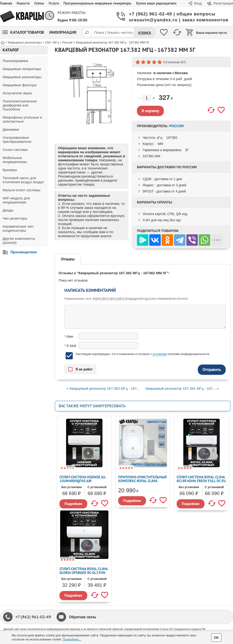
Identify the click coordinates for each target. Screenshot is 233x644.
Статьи (39, 3)
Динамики (11, 129)
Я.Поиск (145, 33)
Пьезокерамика (15, 61)
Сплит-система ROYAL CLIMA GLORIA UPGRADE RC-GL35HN (83, 571)
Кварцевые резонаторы (22, 77)
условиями (160, 354)
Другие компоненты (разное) (19, 240)
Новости (23, 3)
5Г (187, 150)
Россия (176, 126)
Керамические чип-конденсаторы (18, 228)
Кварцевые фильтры (20, 85)
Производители (24, 252)
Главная (6, 3)
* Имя (69, 336)
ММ (160, 144)
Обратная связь (83, 617)
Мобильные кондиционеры (15, 160)
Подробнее (73, 504)
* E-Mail (70, 346)
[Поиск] (87, 32)
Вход (198, 3)
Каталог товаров (23, 32)
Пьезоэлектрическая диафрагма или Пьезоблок (20, 105)
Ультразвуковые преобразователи (17, 139)
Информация (63, 32)
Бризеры (10, 170)
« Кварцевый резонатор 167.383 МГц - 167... (103, 388)
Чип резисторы (15, 218)
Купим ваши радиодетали (156, 3)
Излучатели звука (17, 93)
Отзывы (68, 259)
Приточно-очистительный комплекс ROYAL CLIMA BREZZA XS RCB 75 (142, 481)
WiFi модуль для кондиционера (16, 200)
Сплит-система (15, 150)
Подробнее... (72, 639)
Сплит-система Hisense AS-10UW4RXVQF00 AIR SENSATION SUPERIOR (83, 481)
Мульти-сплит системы (22, 190)
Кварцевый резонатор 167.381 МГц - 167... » (182, 388)
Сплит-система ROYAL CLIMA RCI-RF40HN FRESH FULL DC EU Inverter (201, 481)
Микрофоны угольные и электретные (22, 119)
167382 (172, 138)
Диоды (8, 210)
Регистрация (223, 3)
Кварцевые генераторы (22, 69)
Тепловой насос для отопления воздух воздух (23, 180)
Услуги (54, 3)
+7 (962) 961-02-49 (33, 617)
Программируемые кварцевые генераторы (97, 3)
